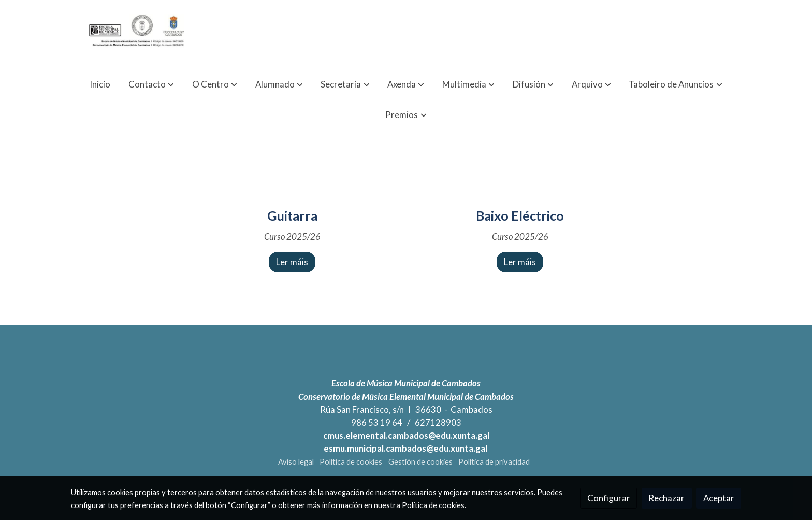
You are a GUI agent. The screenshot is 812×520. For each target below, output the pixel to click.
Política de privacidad (494, 462)
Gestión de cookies (421, 462)
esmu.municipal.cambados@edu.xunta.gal (406, 448)
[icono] (292, 191)
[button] (151, 84)
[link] (137, 34)
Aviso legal (296, 462)
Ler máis (292, 262)
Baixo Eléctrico (520, 215)
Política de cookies (351, 462)
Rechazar (666, 498)
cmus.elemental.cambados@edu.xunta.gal (406, 435)
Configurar (609, 498)
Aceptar (719, 498)
